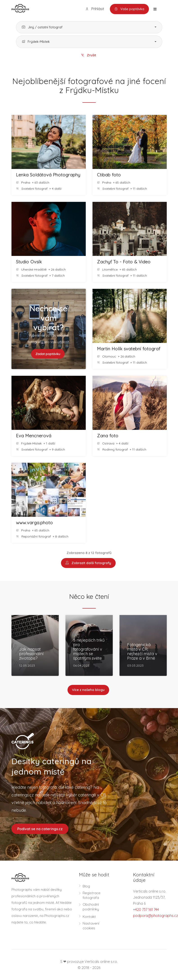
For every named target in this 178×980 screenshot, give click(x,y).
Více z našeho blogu (88, 690)
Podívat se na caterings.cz (40, 829)
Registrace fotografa (92, 895)
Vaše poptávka (129, 9)
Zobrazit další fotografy (88, 563)
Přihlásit (95, 9)
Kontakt (89, 917)
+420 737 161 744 (146, 910)
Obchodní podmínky (91, 907)
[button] (89, 27)
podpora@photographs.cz (155, 916)
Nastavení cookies (91, 926)
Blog (86, 886)
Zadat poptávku (48, 354)
